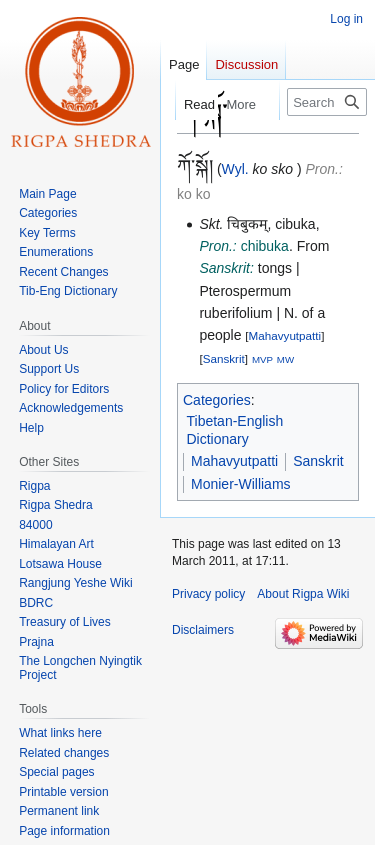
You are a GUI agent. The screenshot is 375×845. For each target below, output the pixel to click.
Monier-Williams (241, 484)
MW (285, 359)
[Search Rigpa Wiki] (327, 102)
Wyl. (235, 169)
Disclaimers (203, 630)
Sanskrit (224, 358)
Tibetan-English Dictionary (235, 430)
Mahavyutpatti (285, 335)
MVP (262, 359)
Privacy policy (208, 594)
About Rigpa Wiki (303, 594)
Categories (217, 400)
